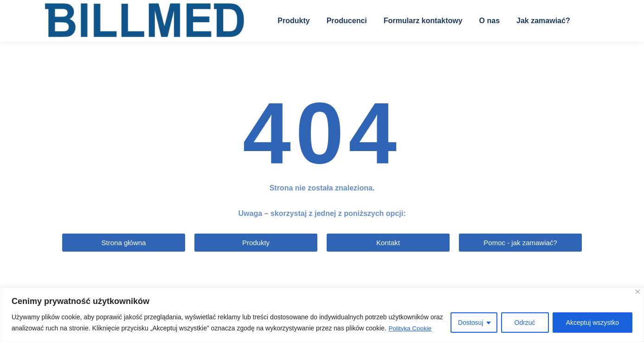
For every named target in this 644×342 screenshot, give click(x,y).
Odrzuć (525, 323)
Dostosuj (470, 323)
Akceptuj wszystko (592, 323)
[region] (322, 315)
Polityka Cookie (411, 329)
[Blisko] (638, 292)
